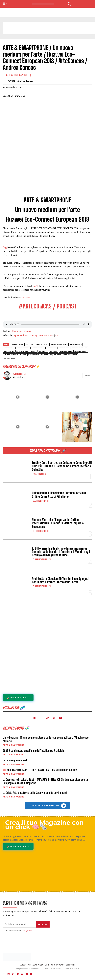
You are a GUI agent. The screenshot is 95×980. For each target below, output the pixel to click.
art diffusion (76, 345)
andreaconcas (17, 345)
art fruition (9, 348)
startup (57, 355)
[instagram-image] (18, 397)
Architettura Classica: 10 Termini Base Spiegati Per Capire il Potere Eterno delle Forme (60, 580)
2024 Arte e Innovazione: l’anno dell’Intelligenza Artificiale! (34, 751)
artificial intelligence (26, 351)
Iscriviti (43, 924)
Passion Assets (40, 474)
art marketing (23, 348)
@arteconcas (19, 374)
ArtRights (43, 351)
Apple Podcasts (21, 335)
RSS (57, 335)
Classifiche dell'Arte (42, 560)
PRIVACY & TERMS (72, 969)
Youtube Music (46, 335)
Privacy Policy (27, 931)
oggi (36, 286)
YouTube (26, 297)
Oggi (5, 247)
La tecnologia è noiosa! (15, 760)
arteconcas (9, 351)
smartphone (46, 355)
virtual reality (11, 358)
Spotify (34, 335)
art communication (59, 345)
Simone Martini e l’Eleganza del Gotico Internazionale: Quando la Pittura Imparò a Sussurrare (58, 523)
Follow (87, 375)
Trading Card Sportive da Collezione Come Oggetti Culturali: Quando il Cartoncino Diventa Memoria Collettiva (62, 466)
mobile (23, 355)
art (32, 345)
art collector (42, 345)
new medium (34, 355)
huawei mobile (66, 351)
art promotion (38, 348)
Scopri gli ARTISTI (40, 501)
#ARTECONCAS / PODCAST (47, 306)
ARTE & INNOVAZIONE (13, 745)
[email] (19, 924)
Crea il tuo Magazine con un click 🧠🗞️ (44, 825)
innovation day (81, 351)
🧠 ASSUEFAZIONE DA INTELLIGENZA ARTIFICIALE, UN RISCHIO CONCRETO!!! (40, 770)
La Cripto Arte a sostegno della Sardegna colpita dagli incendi (35, 793)
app (27, 345)
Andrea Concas (25, 81)
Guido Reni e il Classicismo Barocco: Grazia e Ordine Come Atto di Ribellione (59, 495)
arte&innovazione (79, 348)
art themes (52, 348)
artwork (54, 351)
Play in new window (22, 331)
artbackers (64, 348)
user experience (70, 355)
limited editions (11, 355)
